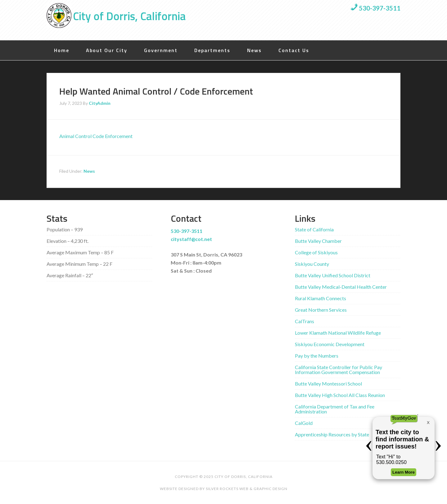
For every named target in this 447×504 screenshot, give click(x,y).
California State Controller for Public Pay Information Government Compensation (339, 370)
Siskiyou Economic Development (330, 344)
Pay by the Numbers (317, 356)
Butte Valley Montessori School (328, 384)
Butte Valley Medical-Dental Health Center (341, 287)
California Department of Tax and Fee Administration (335, 409)
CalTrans (305, 321)
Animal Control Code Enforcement (96, 136)
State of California (314, 229)
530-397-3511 (375, 8)
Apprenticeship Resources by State (332, 434)
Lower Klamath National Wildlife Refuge (338, 333)
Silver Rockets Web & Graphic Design (247, 489)
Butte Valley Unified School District (333, 275)
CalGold (304, 423)
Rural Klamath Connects (321, 298)
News (89, 171)
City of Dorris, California (129, 16)
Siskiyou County (312, 264)
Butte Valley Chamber (318, 241)
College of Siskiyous (316, 252)
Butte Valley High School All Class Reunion (340, 395)
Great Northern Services (321, 310)
